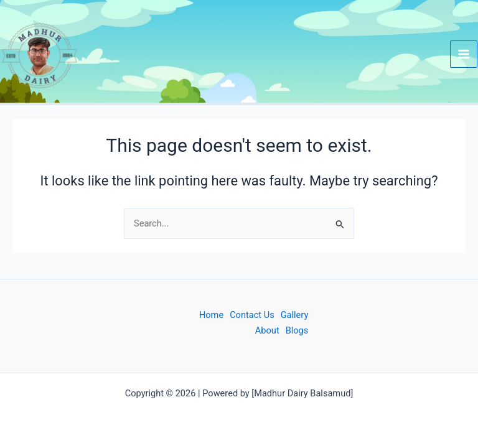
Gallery (295, 315)
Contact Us (252, 315)
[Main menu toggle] (464, 54)
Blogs (297, 330)
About (267, 330)
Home (211, 315)
